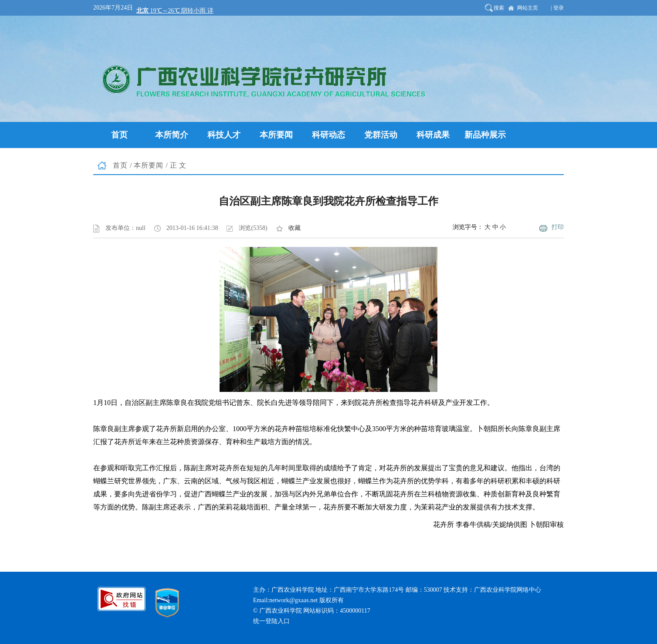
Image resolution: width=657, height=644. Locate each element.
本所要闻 (149, 165)
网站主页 (528, 8)
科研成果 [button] (433, 135)
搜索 (499, 8)
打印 (558, 227)
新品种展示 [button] (485, 135)
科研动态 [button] (328, 135)
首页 (120, 165)
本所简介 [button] (172, 135)
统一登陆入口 (271, 621)
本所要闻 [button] (276, 135)
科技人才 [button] (224, 135)
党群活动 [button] (381, 135)
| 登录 (557, 8)
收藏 (295, 228)
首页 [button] (119, 135)
